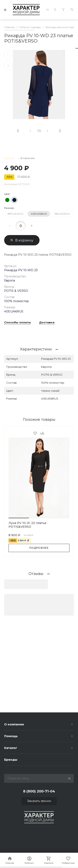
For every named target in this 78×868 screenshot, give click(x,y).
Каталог (11, 748)
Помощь (11, 736)
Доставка (47, 323)
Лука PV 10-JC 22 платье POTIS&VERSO (27, 525)
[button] (19, 518)
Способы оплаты (17, 323)
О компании (14, 724)
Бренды (11, 760)
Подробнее (39, 548)
